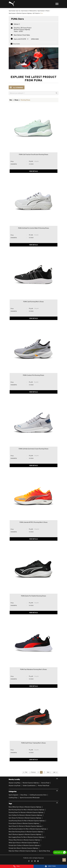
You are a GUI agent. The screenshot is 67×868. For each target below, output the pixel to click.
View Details (33, 171)
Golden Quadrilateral (29, 786)
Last (54, 772)
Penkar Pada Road (43, 786)
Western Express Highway (31, 783)
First (26, 772)
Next (48, 772)
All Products (36, 13)
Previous (33, 772)
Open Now (35, 39)
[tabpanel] (34, 57)
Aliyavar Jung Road (14, 786)
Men (11, 100)
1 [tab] (34, 67)
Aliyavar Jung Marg (14, 783)
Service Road (45, 783)
